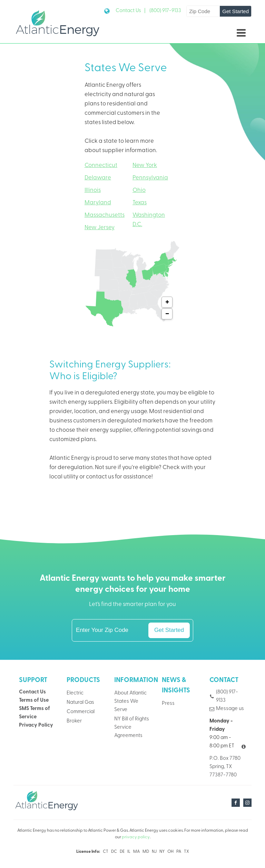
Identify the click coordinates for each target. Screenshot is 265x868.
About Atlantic (130, 693)
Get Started (235, 11)
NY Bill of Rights (132, 719)
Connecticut (101, 165)
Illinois (93, 190)
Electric (75, 693)
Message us (230, 709)
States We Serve (126, 706)
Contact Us (32, 692)
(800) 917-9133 (165, 11)
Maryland (98, 203)
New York (145, 165)
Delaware (98, 178)
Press (168, 704)
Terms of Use (34, 701)
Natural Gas (80, 703)
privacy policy (136, 838)
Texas (140, 203)
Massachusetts (105, 215)
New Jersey (100, 228)
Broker (74, 721)
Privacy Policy (36, 725)
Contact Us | (131, 11)
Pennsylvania (150, 178)
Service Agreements (128, 732)
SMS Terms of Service (35, 713)
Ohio (139, 190)
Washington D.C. (149, 220)
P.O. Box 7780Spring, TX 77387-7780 (225, 767)
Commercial (81, 712)
